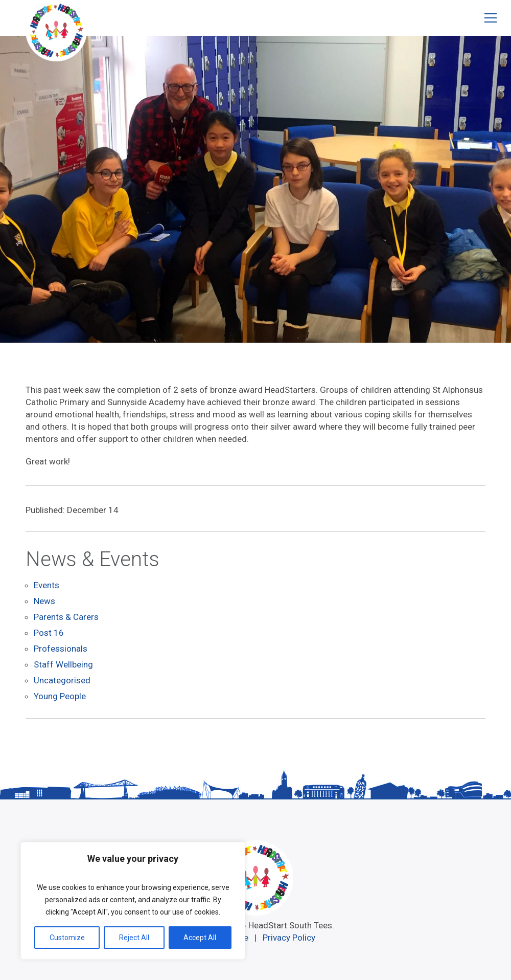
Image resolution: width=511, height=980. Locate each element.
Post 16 (49, 631)
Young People (60, 693)
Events (47, 585)
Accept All (200, 938)
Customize (67, 938)
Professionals (61, 647)
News (44, 600)
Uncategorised (62, 677)
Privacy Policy (289, 933)
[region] (133, 901)
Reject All (134, 938)
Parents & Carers (66, 616)
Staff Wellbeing (63, 662)
